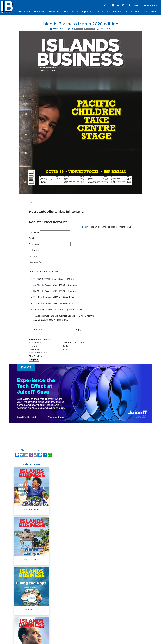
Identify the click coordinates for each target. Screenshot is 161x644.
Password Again (37, 262)
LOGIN (136, 6)
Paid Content (89, 29)
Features (54, 12)
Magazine (78, 29)
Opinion (87, 12)
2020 (102, 29)
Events (117, 12)
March (108, 29)
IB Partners (70, 12)
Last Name (34, 250)
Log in (85, 227)
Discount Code (36, 330)
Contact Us (102, 12)
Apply (78, 330)
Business (39, 12)
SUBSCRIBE (150, 6)
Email (32, 238)
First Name (34, 244)
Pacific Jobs (133, 12)
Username (34, 232)
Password (34, 256)
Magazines (22, 12)
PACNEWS (150, 12)
